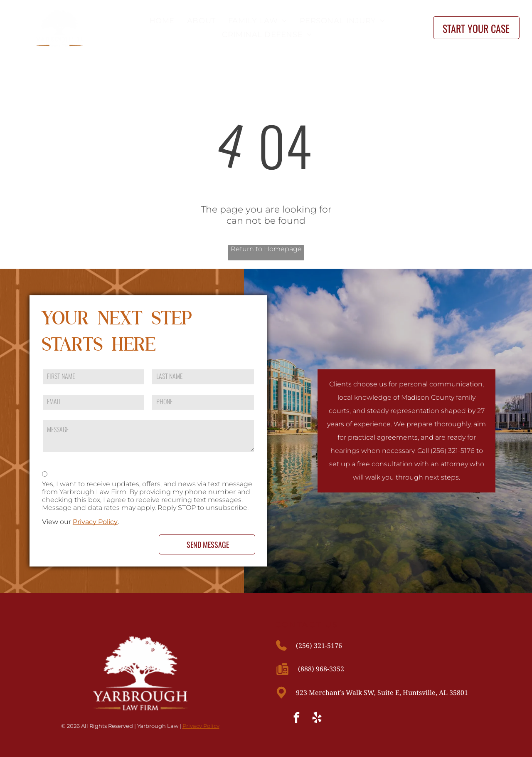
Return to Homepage (266, 249)
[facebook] (297, 719)
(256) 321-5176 (319, 646)
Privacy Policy (95, 522)
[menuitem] (160, 21)
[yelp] (317, 719)
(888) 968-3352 (321, 669)
